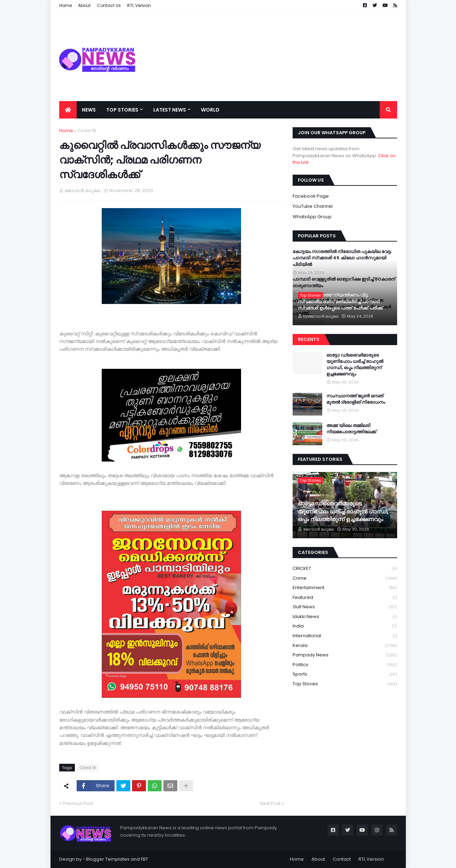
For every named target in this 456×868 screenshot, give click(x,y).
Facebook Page (311, 196)
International (345, 636)
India (345, 626)
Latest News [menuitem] (170, 110)
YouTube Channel (313, 206)
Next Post (270, 803)
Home (66, 131)
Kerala (345, 646)
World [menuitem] (210, 110)
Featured (345, 598)
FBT (144, 859)
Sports (345, 674)
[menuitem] (68, 110)
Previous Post (78, 803)
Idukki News (345, 617)
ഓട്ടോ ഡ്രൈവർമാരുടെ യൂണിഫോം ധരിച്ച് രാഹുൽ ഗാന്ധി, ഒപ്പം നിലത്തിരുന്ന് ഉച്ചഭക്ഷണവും (355, 365)
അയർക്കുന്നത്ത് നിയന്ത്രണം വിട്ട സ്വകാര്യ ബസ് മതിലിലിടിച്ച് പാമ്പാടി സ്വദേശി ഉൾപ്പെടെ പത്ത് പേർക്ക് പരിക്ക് (340, 302)
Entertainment (345, 588)
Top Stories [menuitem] (122, 110)
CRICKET (345, 569)
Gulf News (345, 607)
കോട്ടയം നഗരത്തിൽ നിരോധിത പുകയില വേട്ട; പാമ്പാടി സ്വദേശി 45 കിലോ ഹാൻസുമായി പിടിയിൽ (342, 258)
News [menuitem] (89, 110)
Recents (309, 339)
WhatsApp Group (312, 217)
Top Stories (345, 684)
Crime (345, 578)
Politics (345, 665)
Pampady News (345, 655)
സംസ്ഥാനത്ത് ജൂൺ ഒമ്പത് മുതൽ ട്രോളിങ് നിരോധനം (356, 399)
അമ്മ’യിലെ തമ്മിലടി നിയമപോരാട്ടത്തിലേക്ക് (351, 429)
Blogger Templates (108, 859)
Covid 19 (87, 131)
